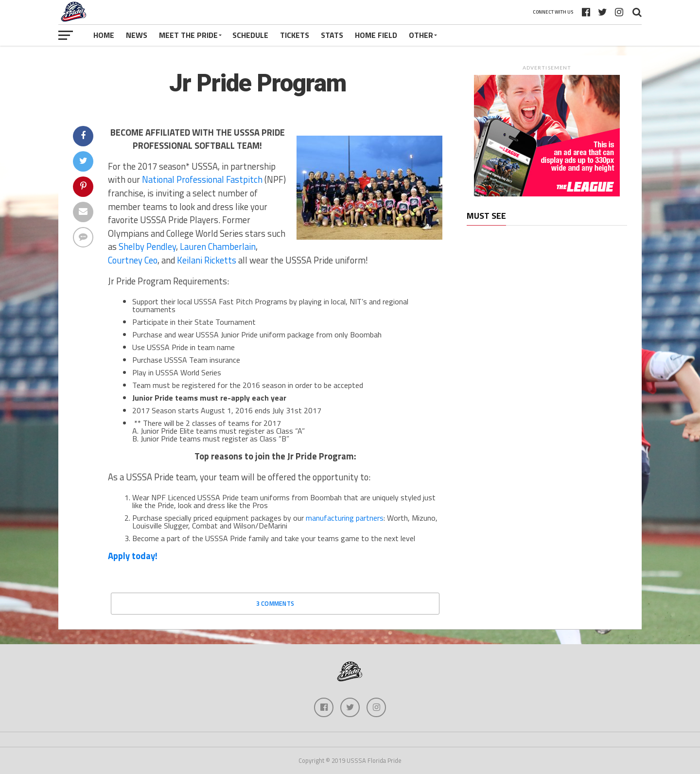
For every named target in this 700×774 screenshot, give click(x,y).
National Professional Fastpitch (202, 179)
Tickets (295, 35)
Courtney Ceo (133, 260)
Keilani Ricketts (207, 260)
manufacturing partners (345, 518)
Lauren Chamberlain (218, 246)
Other (421, 35)
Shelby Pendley (147, 246)
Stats (332, 35)
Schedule (250, 35)
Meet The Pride (188, 35)
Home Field (376, 35)
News (137, 35)
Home (104, 35)
